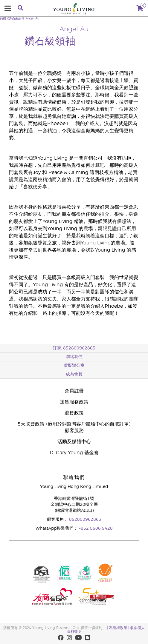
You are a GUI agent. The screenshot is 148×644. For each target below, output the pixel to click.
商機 (3, 19)
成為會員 (74, 374)
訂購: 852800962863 (74, 348)
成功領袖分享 (16, 19)
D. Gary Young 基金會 (74, 453)
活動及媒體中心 (74, 442)
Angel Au (32, 19)
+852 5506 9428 (96, 529)
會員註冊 (74, 391)
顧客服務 (74, 431)
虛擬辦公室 (74, 366)
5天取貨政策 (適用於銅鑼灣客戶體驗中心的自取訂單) (74, 424)
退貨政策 (74, 413)
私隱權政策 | (119, 628)
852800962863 (85, 520)
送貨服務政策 (74, 402)
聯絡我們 (74, 357)
